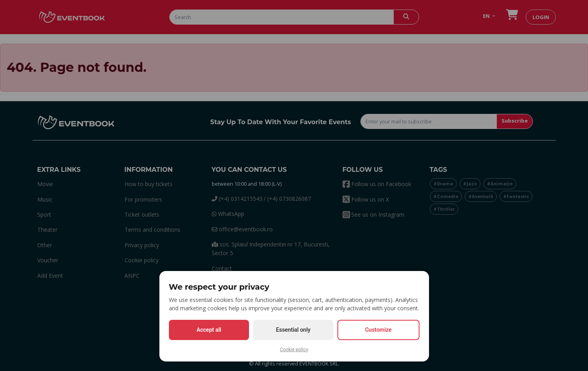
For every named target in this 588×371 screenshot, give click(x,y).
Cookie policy (294, 350)
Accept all (209, 330)
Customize (378, 330)
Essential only (293, 330)
